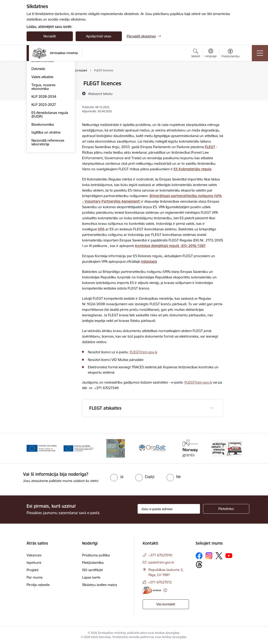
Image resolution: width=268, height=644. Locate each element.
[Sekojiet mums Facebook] (199, 556)
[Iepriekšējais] (34, 448)
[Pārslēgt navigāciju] (260, 53)
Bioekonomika (43, 179)
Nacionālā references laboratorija (48, 197)
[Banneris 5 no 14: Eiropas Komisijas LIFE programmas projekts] (190, 448)
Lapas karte (91, 577)
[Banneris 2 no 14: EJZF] (79, 448)
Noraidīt (50, 36)
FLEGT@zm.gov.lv (143, 352)
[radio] (117, 477)
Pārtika (37, 100)
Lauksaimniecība (44, 84)
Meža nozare (42, 108)
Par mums (35, 577)
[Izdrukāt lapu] (235, 81)
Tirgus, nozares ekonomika (43, 142)
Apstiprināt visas (99, 36)
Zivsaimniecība (43, 116)
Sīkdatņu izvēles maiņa (100, 585)
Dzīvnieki (38, 124)
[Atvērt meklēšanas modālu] (196, 54)
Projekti (32, 570)
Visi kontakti (166, 604)
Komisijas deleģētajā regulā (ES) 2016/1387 (170, 246)
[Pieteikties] (226, 509)
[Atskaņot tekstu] (100, 94)
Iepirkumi (34, 563)
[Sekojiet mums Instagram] (209, 556)
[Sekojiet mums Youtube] (229, 555)
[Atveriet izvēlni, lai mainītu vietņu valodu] (211, 54)
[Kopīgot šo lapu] (235, 93)
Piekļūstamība (93, 563)
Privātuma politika (96, 555)
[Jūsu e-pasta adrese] (169, 509)
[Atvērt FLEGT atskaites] (211, 408)
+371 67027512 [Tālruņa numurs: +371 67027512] (160, 582)
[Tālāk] (234, 448)
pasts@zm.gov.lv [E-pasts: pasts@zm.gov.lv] (161, 562)
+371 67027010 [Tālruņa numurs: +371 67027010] (160, 555)
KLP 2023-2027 (44, 160)
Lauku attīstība (43, 92)
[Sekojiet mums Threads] (199, 565)
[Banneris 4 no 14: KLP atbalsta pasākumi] (153, 448)
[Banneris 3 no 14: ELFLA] (116, 448)
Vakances (34, 555)
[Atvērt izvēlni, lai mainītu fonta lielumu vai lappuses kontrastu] (230, 54)
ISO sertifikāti (92, 570)
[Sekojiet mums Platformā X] (219, 556)
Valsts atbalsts (42, 132)
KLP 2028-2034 (44, 151)
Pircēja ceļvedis (38, 585)
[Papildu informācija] (165, 590)
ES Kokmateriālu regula (193, 169)
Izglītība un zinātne (46, 187)
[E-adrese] (152, 590)
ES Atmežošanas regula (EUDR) (50, 169)
